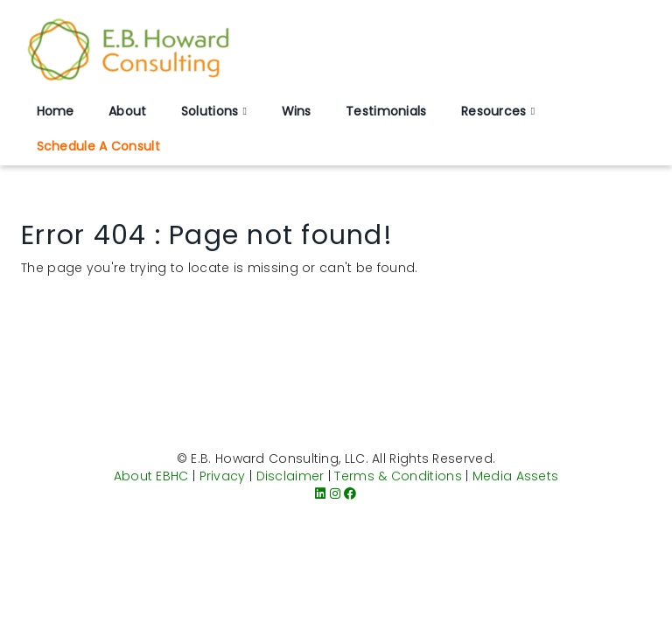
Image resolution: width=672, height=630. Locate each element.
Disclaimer (290, 476)
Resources (494, 111)
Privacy (223, 476)
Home (56, 111)
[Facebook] (350, 493)
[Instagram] (335, 493)
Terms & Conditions (398, 476)
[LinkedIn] (320, 493)
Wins (297, 111)
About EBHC (151, 476)
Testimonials (386, 111)
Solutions (210, 111)
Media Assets (516, 476)
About (128, 111)
